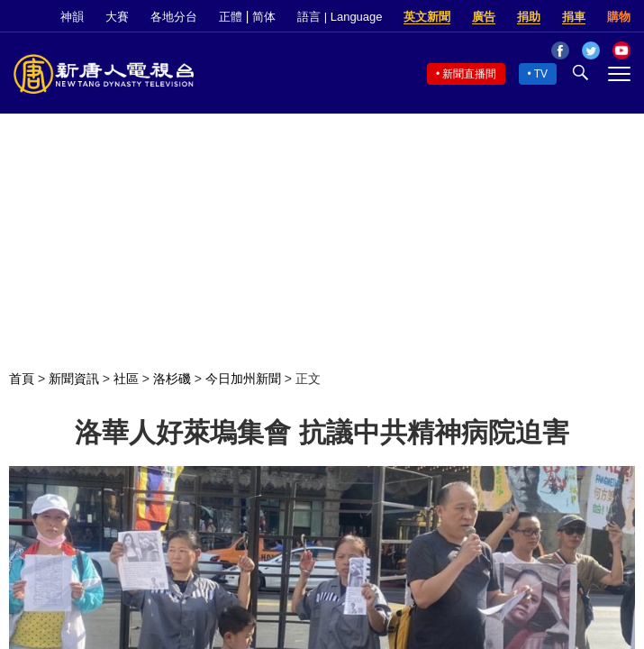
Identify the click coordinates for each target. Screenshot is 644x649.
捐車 (574, 17)
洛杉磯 (172, 379)
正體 (231, 17)
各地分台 (174, 17)
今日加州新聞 (243, 379)
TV (541, 74)
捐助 (529, 17)
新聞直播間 (469, 74)
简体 (264, 17)
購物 (619, 17)
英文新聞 (427, 17)
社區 (126, 379)
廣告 (484, 17)
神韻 (72, 17)
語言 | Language (340, 17)
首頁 (22, 379)
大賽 (117, 17)
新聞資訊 (74, 379)
